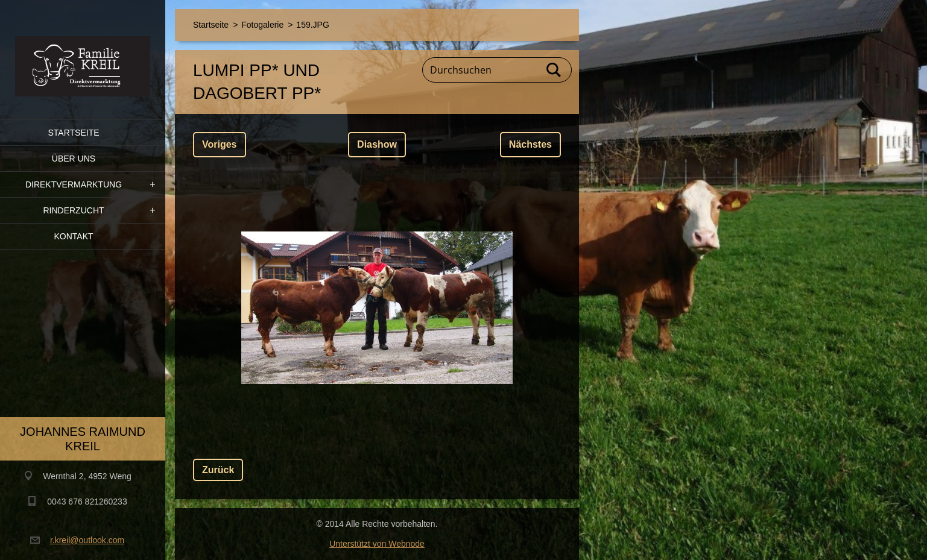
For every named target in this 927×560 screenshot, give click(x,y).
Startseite (73, 133)
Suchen (554, 70)
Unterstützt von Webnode (377, 544)
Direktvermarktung (74, 184)
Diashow (377, 144)
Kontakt (73, 236)
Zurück (218, 470)
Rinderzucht (73, 210)
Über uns (74, 159)
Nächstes (530, 144)
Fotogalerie (262, 25)
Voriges (220, 144)
